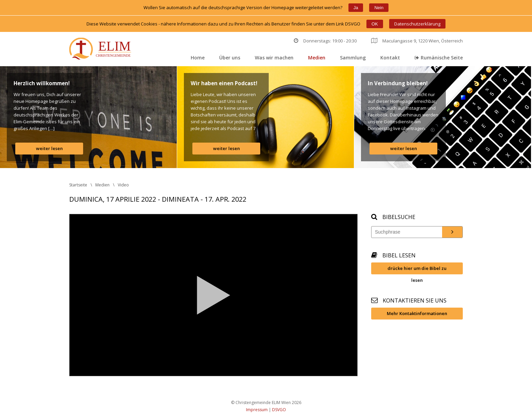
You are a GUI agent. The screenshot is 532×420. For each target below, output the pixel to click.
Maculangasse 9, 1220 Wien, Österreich (417, 41)
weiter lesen (49, 148)
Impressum (257, 410)
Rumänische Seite (439, 58)
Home (198, 58)
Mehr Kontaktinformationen (417, 313)
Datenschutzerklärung (417, 24)
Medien (317, 58)
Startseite (78, 185)
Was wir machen (274, 58)
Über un (230, 58)
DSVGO (279, 410)
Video (123, 185)
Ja (356, 8)
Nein (379, 8)
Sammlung (353, 58)
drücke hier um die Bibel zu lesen (417, 270)
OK (375, 24)
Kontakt (390, 58)
